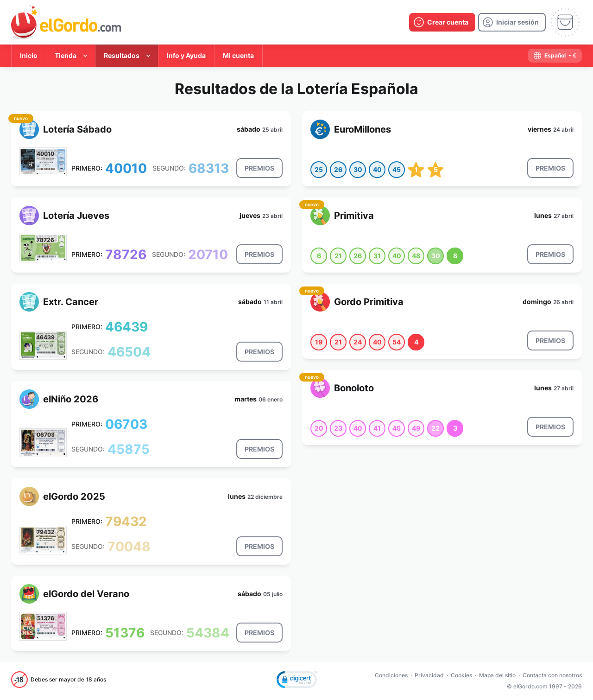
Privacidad (429, 675)
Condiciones (391, 675)
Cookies (461, 675)
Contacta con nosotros (552, 675)
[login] (512, 22)
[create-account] (442, 22)
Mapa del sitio (497, 675)
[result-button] (259, 168)
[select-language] (555, 56)
